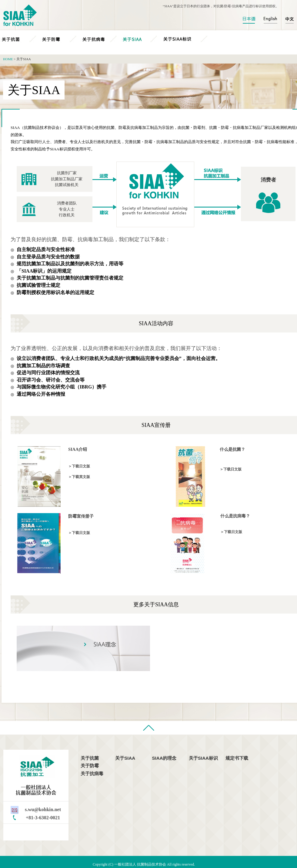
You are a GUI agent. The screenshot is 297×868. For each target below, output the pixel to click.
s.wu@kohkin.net (43, 809)
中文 (288, 20)
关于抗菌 (20, 39)
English (270, 20)
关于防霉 (60, 39)
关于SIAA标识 (190, 39)
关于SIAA (141, 39)
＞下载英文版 (79, 477)
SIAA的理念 (164, 758)
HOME (8, 59)
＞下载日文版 (79, 466)
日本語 (251, 20)
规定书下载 (237, 758)
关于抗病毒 (101, 39)
